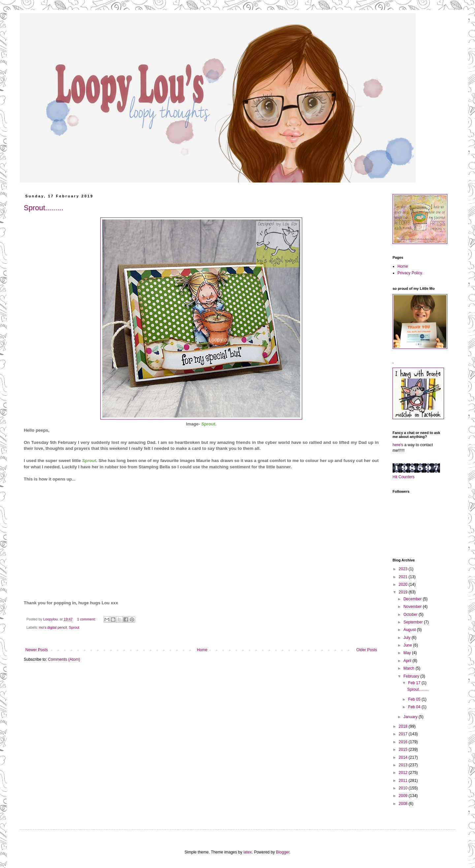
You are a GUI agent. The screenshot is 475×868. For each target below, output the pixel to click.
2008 (404, 804)
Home (202, 650)
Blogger (283, 852)
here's (398, 445)
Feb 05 (415, 699)
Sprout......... (44, 208)
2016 (404, 742)
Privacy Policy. (410, 273)
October (411, 615)
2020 (404, 584)
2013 (404, 765)
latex (248, 852)
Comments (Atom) (64, 659)
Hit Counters (404, 477)
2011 (404, 781)
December (413, 599)
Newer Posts (37, 650)
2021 (404, 577)
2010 (404, 788)
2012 (404, 773)
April (408, 661)
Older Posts (367, 650)
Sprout (74, 627)
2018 (404, 726)
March (410, 668)
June (408, 645)
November (413, 607)
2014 (404, 757)
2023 (404, 569)
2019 (404, 592)
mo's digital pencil (53, 627)
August (410, 630)
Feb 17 (415, 683)
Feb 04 (415, 707)
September (414, 622)
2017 (404, 734)
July (408, 638)
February (412, 676)
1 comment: (87, 619)
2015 (404, 750)
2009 (404, 796)
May (408, 653)
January (411, 717)
